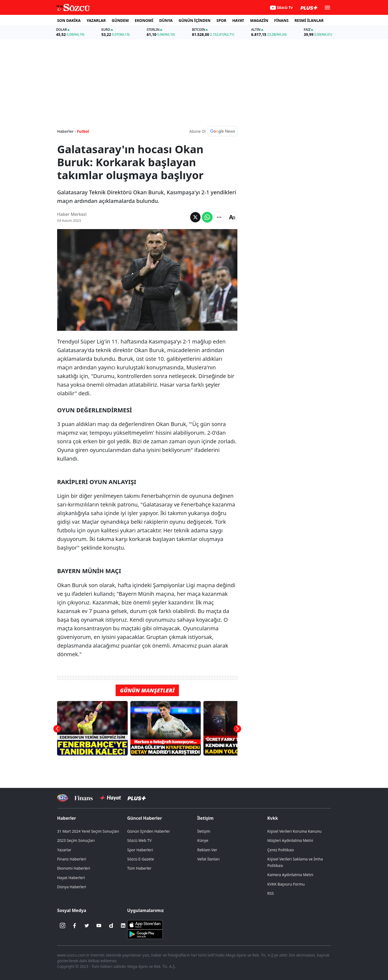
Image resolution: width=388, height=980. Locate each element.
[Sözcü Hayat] (110, 798)
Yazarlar (64, 850)
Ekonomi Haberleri (74, 868)
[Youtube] (99, 925)
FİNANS (281, 20)
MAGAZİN (259, 20)
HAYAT (238, 20)
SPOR (221, 20)
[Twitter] (87, 925)
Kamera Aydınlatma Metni (290, 875)
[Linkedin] (123, 925)
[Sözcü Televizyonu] (63, 798)
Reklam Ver (207, 850)
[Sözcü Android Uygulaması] (145, 934)
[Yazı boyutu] (232, 217)
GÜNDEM (120, 20)
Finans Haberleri (72, 859)
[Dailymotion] (111, 925)
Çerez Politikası (281, 850)
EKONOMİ (144, 20)
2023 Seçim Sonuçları (76, 840)
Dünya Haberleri (72, 887)
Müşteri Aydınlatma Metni (290, 840)
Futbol (83, 131)
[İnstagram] (63, 925)
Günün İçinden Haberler (149, 831)
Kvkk (273, 818)
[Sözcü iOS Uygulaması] (145, 924)
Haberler (67, 818)
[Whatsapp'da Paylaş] (207, 217)
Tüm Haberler (139, 868)
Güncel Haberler (145, 818)
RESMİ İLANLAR (309, 20)
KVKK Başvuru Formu (286, 884)
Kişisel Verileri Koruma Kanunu (295, 831)
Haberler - (66, 131)
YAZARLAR (96, 20)
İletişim (205, 818)
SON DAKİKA (69, 20)
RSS (271, 893)
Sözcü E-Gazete (141, 859)
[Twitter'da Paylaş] (195, 217)
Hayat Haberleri (71, 878)
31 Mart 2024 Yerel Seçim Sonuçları (88, 831)
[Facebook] (75, 925)
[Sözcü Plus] (137, 798)
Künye (203, 840)
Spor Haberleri (140, 850)
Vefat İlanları (208, 859)
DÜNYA (166, 20)
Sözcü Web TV (139, 840)
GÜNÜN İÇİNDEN (195, 20)
